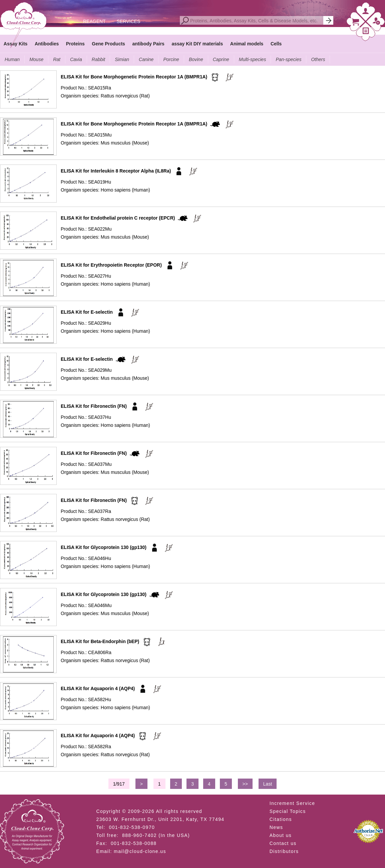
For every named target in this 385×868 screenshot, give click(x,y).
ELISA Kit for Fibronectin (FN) (94, 406)
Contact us (283, 843)
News (276, 827)
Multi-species (253, 59)
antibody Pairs (148, 44)
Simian (122, 59)
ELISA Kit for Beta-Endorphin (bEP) (100, 641)
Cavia (76, 59)
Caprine (221, 59)
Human (12, 59)
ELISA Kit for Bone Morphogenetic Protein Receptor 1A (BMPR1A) (134, 77)
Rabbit (98, 59)
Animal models (247, 44)
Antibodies (47, 44)
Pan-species (288, 59)
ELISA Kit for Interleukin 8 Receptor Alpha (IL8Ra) (116, 171)
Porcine (171, 59)
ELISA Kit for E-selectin (87, 312)
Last (268, 784)
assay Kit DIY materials (197, 44)
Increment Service (292, 803)
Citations (281, 819)
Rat (57, 59)
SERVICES (129, 21)
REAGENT (94, 21)
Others (318, 59)
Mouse (36, 59)
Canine (146, 59)
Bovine (196, 59)
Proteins (75, 44)
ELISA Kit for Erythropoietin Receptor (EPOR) (111, 265)
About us (281, 835)
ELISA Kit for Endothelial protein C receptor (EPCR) (118, 218)
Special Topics (288, 811)
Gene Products (108, 44)
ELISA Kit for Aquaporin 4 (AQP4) (98, 688)
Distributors (284, 851)
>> (245, 784)
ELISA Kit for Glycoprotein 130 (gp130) (104, 547)
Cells (276, 44)
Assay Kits (16, 44)
